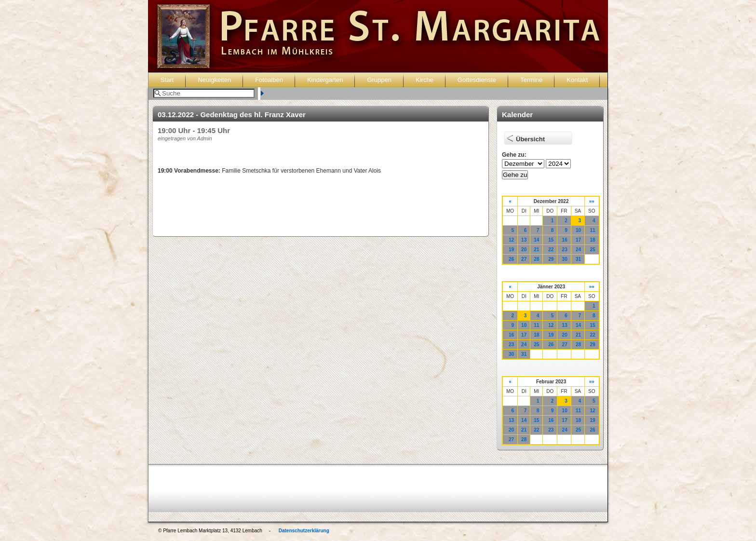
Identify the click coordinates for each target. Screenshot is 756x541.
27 (524, 259)
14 (536, 240)
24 (578, 250)
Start (167, 80)
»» (592, 201)
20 (524, 250)
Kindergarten (325, 80)
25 (592, 250)
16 (565, 240)
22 (551, 250)
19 (511, 250)
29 (551, 259)
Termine (531, 80)
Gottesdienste (477, 80)
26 (511, 259)
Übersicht (530, 139)
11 (592, 230)
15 (551, 240)
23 (565, 250)
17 (578, 240)
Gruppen (379, 80)
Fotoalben (269, 80)
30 (565, 259)
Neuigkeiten (214, 80)
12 (511, 240)
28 (536, 259)
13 (524, 240)
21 (536, 250)
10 (578, 230)
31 (578, 259)
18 (592, 240)
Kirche (425, 80)
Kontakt (577, 80)
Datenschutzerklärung (304, 531)
